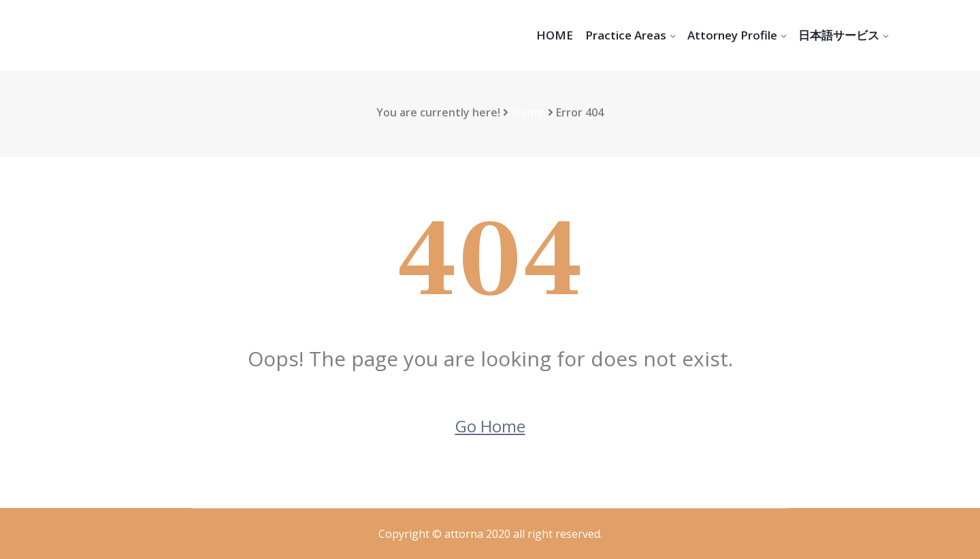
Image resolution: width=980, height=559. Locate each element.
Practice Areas (626, 35)
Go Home (490, 426)
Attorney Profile (732, 35)
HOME (555, 35)
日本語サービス (839, 35)
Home (528, 112)
